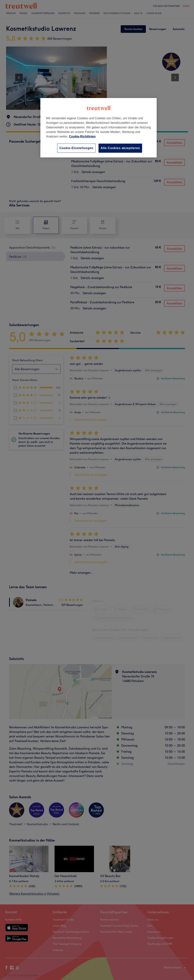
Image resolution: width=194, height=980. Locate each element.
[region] (99, 128)
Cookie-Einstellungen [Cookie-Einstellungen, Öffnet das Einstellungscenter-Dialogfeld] (76, 148)
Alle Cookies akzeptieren (120, 148)
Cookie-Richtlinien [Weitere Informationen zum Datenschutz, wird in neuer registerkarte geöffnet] (82, 136)
